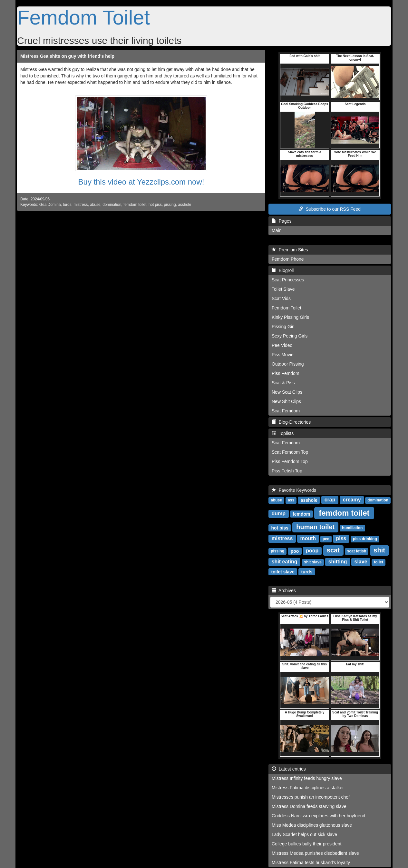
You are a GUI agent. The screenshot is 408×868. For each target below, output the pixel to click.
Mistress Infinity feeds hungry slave (307, 778)
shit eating (285, 562)
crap (330, 500)
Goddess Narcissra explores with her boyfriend (318, 816)
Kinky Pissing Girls (290, 317)
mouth (308, 538)
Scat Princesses (288, 280)
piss (341, 538)
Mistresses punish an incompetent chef (311, 797)
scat (333, 550)
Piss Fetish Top (287, 471)
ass (291, 500)
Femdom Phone (288, 259)
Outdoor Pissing (288, 364)
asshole (185, 205)
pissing (170, 205)
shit (379, 550)
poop (312, 551)
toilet (379, 562)
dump (279, 514)
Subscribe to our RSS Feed (330, 209)
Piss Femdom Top (290, 461)
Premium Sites (290, 250)
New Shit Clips (286, 401)
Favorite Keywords (294, 490)
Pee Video (282, 345)
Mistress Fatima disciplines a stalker (308, 788)
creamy (352, 500)
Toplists (283, 433)
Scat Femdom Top (290, 452)
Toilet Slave (283, 289)
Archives (284, 590)
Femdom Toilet (83, 17)
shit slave (313, 562)
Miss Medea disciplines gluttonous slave (312, 825)
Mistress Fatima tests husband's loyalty (311, 863)
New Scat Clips (287, 392)
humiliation (352, 528)
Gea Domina (50, 205)
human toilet (315, 527)
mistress (81, 205)
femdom (301, 514)
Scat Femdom (286, 411)
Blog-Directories (291, 422)
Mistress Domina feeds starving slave (309, 806)
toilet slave (283, 571)
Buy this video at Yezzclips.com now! (141, 182)
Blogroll (283, 270)
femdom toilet (135, 205)
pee (326, 539)
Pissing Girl (283, 327)
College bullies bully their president (306, 844)
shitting (338, 562)
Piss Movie (283, 355)
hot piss (155, 205)
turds (67, 205)
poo (295, 551)
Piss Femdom (286, 373)
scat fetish (357, 551)
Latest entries (289, 769)
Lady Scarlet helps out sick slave (304, 834)
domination (112, 205)
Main (277, 230)
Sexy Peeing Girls (290, 336)
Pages (282, 221)
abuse (95, 205)
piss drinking (365, 539)
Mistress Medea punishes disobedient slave (315, 853)
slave (361, 562)
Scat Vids (281, 298)
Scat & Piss (283, 383)
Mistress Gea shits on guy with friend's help (67, 56)
